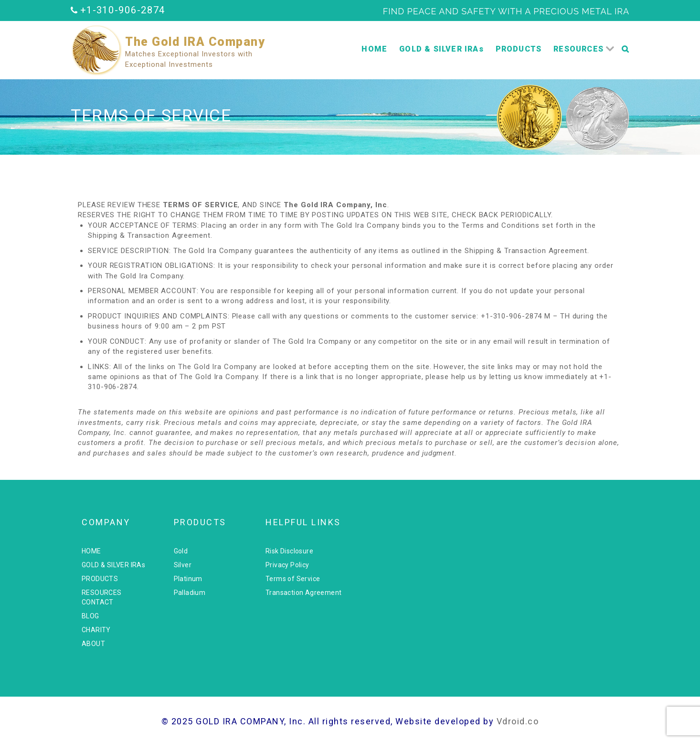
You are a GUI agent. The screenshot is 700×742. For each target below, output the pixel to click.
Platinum (188, 579)
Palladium (190, 593)
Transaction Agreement (303, 593)
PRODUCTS (519, 49)
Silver (183, 565)
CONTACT (98, 602)
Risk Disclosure (289, 551)
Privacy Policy (287, 565)
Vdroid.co (518, 721)
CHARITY (96, 630)
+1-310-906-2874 (123, 10)
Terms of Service (293, 579)
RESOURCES (578, 49)
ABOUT (93, 644)
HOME (374, 49)
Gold (181, 551)
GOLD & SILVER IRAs (441, 49)
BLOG (90, 616)
